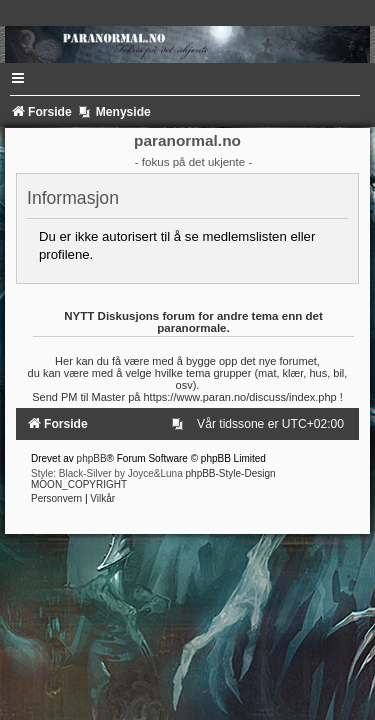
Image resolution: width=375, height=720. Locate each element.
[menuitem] (181, 424)
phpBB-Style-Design (231, 473)
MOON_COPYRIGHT (79, 484)
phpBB (92, 458)
